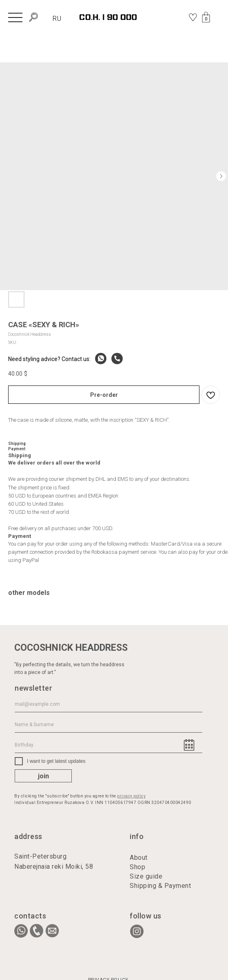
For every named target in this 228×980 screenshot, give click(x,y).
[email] (108, 704)
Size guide (146, 876)
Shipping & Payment (160, 886)
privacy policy (131, 796)
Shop (137, 867)
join (43, 776)
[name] (108, 725)
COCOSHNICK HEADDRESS (71, 648)
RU (57, 19)
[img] (15, 17)
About (139, 858)
